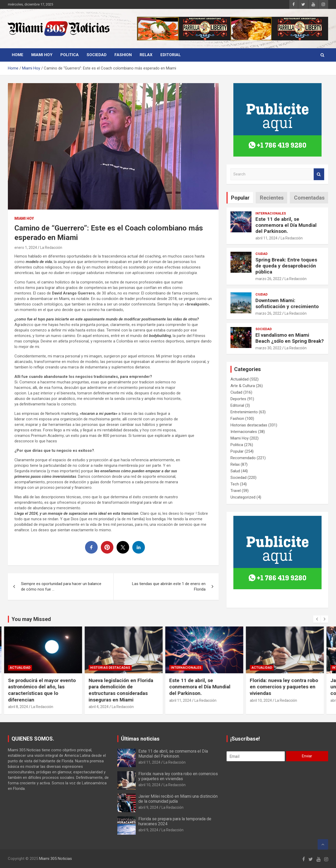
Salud (235, 471)
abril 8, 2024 (22, 707)
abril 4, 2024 (103, 707)
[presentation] (317, 619)
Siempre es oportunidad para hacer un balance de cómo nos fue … (61, 586)
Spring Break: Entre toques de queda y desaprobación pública (286, 266)
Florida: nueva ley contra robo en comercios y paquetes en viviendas (288, 687)
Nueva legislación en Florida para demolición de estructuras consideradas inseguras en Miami (125, 690)
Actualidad (240, 379)
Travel (236, 491)
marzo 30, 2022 (268, 348)
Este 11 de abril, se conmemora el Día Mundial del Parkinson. (286, 225)
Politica (70, 55)
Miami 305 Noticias (56, 859)
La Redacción (51, 248)
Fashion (123, 55)
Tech (235, 484)
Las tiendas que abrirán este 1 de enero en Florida (169, 586)
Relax (146, 55)
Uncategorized (243, 497)
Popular (237, 451)
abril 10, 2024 (265, 700)
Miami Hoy (42, 55)
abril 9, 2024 (148, 807)
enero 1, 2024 (26, 248)
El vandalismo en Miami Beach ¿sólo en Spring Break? (290, 338)
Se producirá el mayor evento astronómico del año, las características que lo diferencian (46, 690)
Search (319, 174)
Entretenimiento (244, 412)
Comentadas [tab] (309, 198)
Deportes (238, 399)
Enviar (307, 756)
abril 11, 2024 (266, 238)
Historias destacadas (249, 425)
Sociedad (97, 55)
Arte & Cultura (243, 386)
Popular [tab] (240, 198)
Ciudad (261, 254)
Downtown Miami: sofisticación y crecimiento (287, 303)
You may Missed (31, 619)
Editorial (171, 55)
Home (18, 55)
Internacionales (271, 213)
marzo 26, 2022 (268, 279)
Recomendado (243, 458)
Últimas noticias (140, 739)
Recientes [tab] (272, 198)
